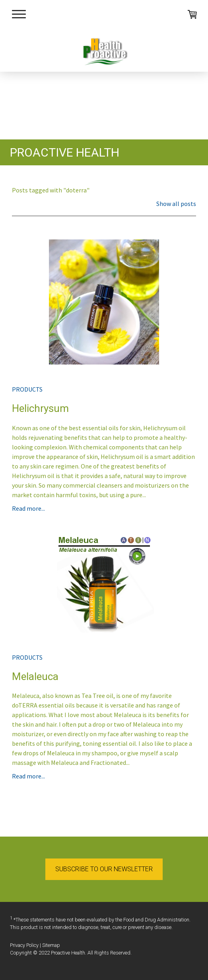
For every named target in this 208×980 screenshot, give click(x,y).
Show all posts (176, 204)
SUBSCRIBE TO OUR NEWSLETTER (104, 869)
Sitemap (51, 945)
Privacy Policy (24, 945)
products (27, 389)
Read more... (28, 508)
